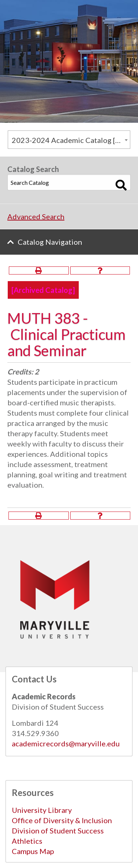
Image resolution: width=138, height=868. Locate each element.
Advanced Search (36, 216)
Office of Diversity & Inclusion (62, 820)
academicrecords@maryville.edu (66, 743)
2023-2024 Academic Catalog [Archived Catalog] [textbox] (71, 140)
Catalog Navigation (50, 242)
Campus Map (33, 851)
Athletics (27, 841)
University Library (42, 810)
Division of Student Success (58, 831)
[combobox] (69, 140)
